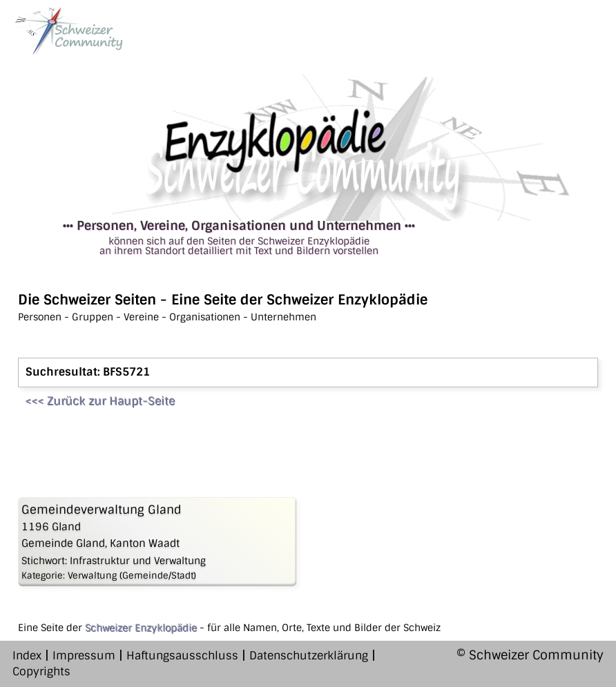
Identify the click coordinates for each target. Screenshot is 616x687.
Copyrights (41, 671)
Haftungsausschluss (182, 656)
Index (27, 656)
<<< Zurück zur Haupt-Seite (100, 401)
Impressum (84, 656)
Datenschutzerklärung (309, 656)
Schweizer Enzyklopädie (141, 628)
